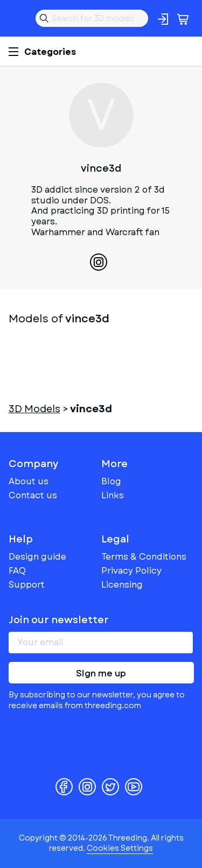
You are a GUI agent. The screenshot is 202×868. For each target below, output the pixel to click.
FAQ (17, 571)
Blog (111, 481)
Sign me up (101, 673)
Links (113, 495)
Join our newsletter (59, 620)
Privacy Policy (131, 571)
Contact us (33, 495)
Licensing (122, 585)
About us (29, 481)
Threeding (17, 18)
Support (27, 585)
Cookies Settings (120, 848)
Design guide (37, 557)
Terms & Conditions (144, 557)
